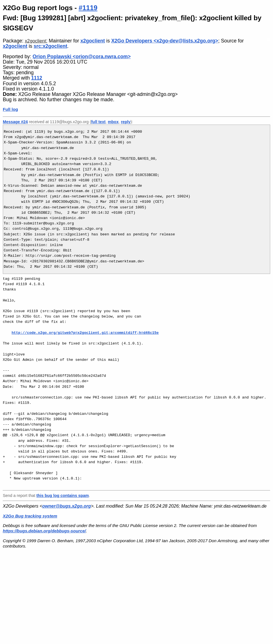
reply (126, 122)
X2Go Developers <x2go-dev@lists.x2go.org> (165, 41)
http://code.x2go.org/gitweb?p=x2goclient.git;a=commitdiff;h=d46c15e (85, 333)
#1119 (88, 8)
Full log (10, 109)
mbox (113, 122)
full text (98, 122)
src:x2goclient (51, 46)
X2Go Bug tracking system (30, 516)
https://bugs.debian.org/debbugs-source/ (44, 531)
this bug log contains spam (62, 496)
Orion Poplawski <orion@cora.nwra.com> (82, 57)
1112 (37, 78)
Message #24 (15, 122)
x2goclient (35, 41)
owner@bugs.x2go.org (67, 506)
